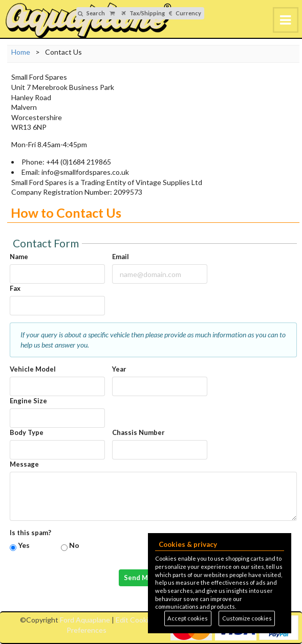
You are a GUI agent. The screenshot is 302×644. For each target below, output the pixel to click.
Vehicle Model (33, 369)
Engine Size (28, 401)
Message (24, 464)
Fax (15, 288)
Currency (185, 13)
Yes (24, 545)
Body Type (27, 432)
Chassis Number (138, 432)
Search (91, 13)
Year (119, 369)
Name (19, 257)
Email (121, 257)
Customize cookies (247, 618)
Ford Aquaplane (85, 620)
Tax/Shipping (143, 13)
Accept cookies (188, 618)
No (74, 545)
